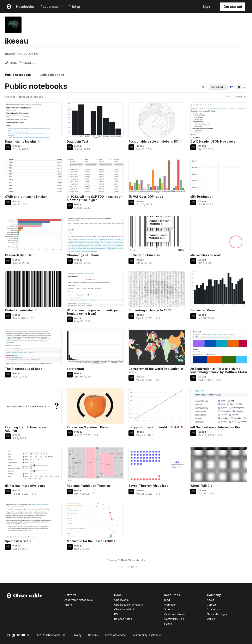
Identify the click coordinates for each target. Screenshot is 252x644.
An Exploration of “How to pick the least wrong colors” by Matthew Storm (219, 370)
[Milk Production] (219, 176)
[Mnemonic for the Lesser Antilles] (95, 520)
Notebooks (25, 7)
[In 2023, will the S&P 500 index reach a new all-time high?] (95, 176)
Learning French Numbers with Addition (28, 429)
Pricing (74, 7)
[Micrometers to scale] (219, 234)
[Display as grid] (239, 87)
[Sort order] (231, 87)
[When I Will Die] (219, 465)
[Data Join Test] (95, 120)
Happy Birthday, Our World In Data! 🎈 (156, 427)
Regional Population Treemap (88, 486)
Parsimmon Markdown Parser (88, 427)
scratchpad (75, 369)
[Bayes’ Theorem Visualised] (157, 465)
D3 (116, 614)
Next (241, 97)
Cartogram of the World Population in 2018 (156, 370)
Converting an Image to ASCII (150, 310)
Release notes (123, 619)
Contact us (213, 609)
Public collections (51, 75)
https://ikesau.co (23, 63)
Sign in (208, 7)
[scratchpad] (95, 347)
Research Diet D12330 (21, 255)
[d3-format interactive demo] (33, 465)
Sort (205, 87)
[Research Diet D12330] (33, 234)
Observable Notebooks (78, 600)
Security (93, 635)
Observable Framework (129, 605)
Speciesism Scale (18, 541)
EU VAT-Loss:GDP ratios (146, 197)
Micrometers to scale (206, 255)
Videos (169, 609)
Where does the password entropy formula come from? (92, 312)
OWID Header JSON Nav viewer (214, 141)
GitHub (211, 619)
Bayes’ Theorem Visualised (148, 486)
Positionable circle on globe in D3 (153, 141)
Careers (212, 605)
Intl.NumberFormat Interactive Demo (217, 427)
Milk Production (202, 197)
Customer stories (175, 614)
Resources (51, 7)
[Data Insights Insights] (33, 120)
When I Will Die (201, 486)
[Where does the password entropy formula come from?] (95, 289)
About (211, 600)
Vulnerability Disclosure (147, 635)
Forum (168, 624)
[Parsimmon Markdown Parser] (95, 406)
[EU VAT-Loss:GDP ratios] (157, 176)
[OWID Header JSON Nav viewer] (219, 120)
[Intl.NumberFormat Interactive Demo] (219, 406)
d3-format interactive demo (25, 486)
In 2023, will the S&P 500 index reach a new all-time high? (95, 198)
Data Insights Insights (21, 141)
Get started (233, 7)
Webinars (170, 605)
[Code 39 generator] (33, 289)
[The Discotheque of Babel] (33, 347)
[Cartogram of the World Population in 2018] (157, 347)
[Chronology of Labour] (95, 234)
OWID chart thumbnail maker (26, 197)
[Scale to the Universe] (157, 234)
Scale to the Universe (144, 255)
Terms (115, 635)
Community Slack (175, 619)
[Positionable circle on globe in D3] (157, 120)
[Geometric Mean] (219, 289)
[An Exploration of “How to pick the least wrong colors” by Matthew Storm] (219, 347)
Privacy (77, 635)
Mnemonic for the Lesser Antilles (91, 541)
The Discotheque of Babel (24, 369)
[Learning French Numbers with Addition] (33, 406)
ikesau (16, 146)
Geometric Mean (203, 310)
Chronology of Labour (83, 255)
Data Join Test (77, 141)
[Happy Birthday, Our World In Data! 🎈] (157, 406)
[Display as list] (244, 87)
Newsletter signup (218, 614)
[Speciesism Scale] (33, 520)
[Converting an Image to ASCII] (157, 289)
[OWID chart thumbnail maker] (33, 176)
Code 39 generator (19, 310)
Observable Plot (124, 609)
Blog (167, 600)
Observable (121, 600)
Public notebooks (18, 75)
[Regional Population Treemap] (95, 465)
